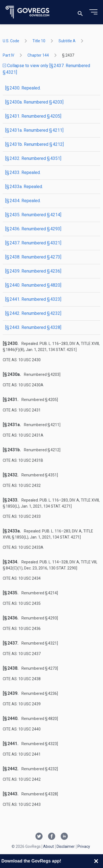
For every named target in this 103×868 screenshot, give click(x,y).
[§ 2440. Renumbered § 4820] (33, 285)
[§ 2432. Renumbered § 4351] (33, 158)
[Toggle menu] (93, 12)
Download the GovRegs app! (31, 861)
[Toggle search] (80, 12)
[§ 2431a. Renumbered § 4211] (34, 130)
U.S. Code (11, 41)
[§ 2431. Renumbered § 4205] (33, 116)
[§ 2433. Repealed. (23, 172)
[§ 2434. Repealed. (23, 201)
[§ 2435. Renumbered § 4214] (33, 215)
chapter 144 (38, 55)
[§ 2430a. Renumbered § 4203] (34, 102)
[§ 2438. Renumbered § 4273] (33, 257)
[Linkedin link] (64, 837)
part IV (9, 55)
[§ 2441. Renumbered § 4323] (33, 299)
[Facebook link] (52, 837)
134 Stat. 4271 (57, 506)
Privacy (84, 846)
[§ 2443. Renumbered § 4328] (33, 327)
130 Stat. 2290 (62, 568)
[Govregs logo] (28, 12)
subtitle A (67, 41)
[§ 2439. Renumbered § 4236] (33, 271)
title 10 (39, 41)
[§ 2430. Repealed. (23, 88)
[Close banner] (96, 861)
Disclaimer (66, 846)
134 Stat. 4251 (62, 350)
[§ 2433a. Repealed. (24, 187)
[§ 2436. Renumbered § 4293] (33, 229)
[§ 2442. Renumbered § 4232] (33, 313)
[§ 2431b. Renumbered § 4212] (34, 144)
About (48, 846)
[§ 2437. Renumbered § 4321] (33, 243)
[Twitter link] (39, 837)
